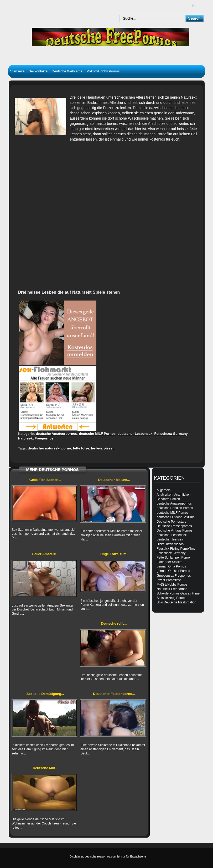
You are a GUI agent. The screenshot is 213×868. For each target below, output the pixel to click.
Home (197, 6)
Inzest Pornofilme (169, 580)
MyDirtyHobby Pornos (103, 71)
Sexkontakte (38, 71)
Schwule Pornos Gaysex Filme (178, 593)
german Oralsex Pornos (173, 571)
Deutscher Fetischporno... (114, 694)
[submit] (194, 18)
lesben (96, 448)
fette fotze (81, 448)
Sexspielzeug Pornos (172, 598)
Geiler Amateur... (45, 554)
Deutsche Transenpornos (174, 526)
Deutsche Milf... (45, 768)
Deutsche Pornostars (172, 522)
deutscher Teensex (170, 539)
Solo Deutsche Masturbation (177, 602)
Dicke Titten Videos (170, 544)
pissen (109, 448)
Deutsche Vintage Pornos (175, 531)
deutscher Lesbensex (135, 434)
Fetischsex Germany (171, 434)
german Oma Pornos (171, 566)
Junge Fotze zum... (114, 554)
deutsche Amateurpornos (56, 434)
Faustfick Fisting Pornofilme (176, 549)
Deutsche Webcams (67, 71)
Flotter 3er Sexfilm (170, 562)
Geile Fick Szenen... (45, 480)
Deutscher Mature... (114, 480)
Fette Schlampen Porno (173, 558)
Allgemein (164, 490)
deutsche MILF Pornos (97, 434)
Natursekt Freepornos (36, 438)
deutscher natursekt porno (50, 448)
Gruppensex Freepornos (174, 576)
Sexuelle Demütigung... (45, 694)
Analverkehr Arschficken (174, 495)
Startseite (17, 71)
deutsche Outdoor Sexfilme (176, 517)
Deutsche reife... (114, 623)
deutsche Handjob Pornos (175, 508)
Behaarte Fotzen (168, 499)
